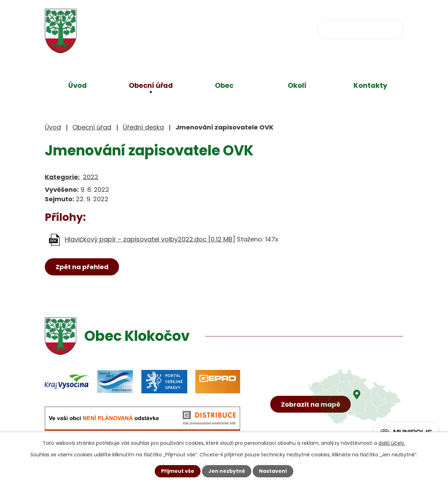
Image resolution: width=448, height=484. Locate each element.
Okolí (297, 85)
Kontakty (370, 85)
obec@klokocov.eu (278, 29)
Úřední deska (143, 127)
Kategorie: (62, 177)
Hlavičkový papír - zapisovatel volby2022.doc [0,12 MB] (150, 239)
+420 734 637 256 (196, 29)
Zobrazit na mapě (311, 404)
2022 (91, 177)
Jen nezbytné (227, 471)
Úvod (78, 85)
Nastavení (273, 471)
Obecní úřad (151, 85)
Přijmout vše (178, 471)
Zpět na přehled (82, 267)
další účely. (392, 443)
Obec (224, 85)
